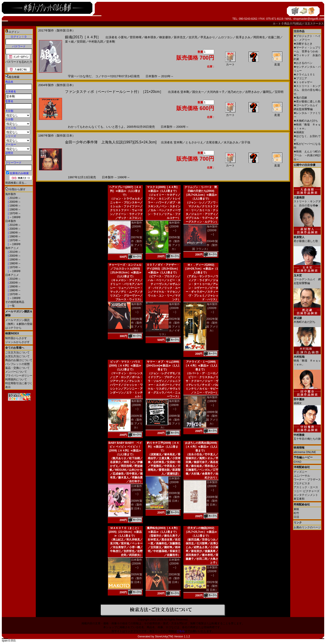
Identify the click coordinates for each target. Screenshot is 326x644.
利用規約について (16, 379)
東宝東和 (299, 499)
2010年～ (15, 198)
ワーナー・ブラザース (307, 480)
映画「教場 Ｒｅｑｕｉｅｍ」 (307, 359)
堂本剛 (111, 42)
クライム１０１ (304, 75)
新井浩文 (180, 37)
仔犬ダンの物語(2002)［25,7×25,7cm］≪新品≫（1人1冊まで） (201, 532)
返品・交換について (17, 368)
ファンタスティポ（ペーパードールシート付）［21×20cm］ (114, 92)
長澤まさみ (243, 37)
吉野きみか (253, 92)
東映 (296, 509)
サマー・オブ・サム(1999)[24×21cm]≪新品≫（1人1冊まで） (163, 366)
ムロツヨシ (225, 37)
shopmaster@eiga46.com (309, 19)
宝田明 (279, 92)
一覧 (12, 306)
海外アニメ (12, 248)
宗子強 (246, 142)
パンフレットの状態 (17, 364)
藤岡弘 (267, 92)
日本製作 (11, 221)
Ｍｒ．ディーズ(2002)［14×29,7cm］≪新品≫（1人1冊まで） (201, 269)
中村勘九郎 (96, 42)
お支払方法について (17, 356)
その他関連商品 (15, 302)
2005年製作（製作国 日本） (136, 578)
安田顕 (81, 42)
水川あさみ (231, 142)
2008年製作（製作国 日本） (212, 501)
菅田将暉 (136, 37)
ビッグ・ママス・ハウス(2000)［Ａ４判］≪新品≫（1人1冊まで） (125, 366)
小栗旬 (122, 37)
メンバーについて (16, 372)
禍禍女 (299, 132)
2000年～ (15, 202)
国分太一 (198, 92)
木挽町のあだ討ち (306, 121)
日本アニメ (12, 275)
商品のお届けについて (19, 360)
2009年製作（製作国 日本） (136, 505)
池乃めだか (235, 92)
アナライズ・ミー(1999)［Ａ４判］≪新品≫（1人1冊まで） (201, 366)
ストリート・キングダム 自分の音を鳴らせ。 (307, 90)
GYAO (297, 462)
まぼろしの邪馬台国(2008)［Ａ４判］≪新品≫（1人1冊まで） (201, 447)
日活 (296, 517)
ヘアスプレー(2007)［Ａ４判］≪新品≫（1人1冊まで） (125, 191)
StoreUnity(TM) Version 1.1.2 (172, 637)
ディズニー (300, 472)
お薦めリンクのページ (307, 527)
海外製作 (11, 194)
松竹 (296, 513)
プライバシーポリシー (19, 376)
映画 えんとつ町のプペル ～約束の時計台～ (307, 155)
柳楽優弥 (165, 37)
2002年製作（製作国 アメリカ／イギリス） (170, 327)
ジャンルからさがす (17, 342)
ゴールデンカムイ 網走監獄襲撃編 (307, 278)
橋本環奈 (150, 37)
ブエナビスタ (302, 483)
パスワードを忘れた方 (19, 62)
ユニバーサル (302, 476)
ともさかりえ (194, 142)
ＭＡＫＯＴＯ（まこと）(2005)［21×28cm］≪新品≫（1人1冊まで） (125, 532)
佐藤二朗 (274, 37)
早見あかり (208, 37)
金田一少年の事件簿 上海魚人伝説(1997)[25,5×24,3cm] (111, 142)
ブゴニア (300, 78)
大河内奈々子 (216, 92)
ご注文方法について (17, 352)
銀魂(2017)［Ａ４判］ (83, 37)
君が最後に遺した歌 (307, 101)
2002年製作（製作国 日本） (212, 586)
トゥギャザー (303, 82)
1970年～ (15, 213)
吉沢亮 (193, 37)
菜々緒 (69, 42)
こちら (181, 631)
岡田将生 (259, 37)
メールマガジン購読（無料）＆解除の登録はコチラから (19, 324)
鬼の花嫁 (300, 98)
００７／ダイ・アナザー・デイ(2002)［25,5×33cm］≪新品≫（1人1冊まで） (163, 269)
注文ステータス (314, 24)
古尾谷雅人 (213, 142)
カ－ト (277, 24)
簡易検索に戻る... (16, 183)
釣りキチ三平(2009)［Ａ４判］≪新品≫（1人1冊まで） (163, 447)
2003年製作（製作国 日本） (174, 578)
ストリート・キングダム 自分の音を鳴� (307, 200)
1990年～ (15, 206)
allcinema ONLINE (305, 452)
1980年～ (15, 210)
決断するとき (303, 44)
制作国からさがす (16, 338)
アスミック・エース (306, 487)
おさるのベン (303, 63)
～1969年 (15, 217)
